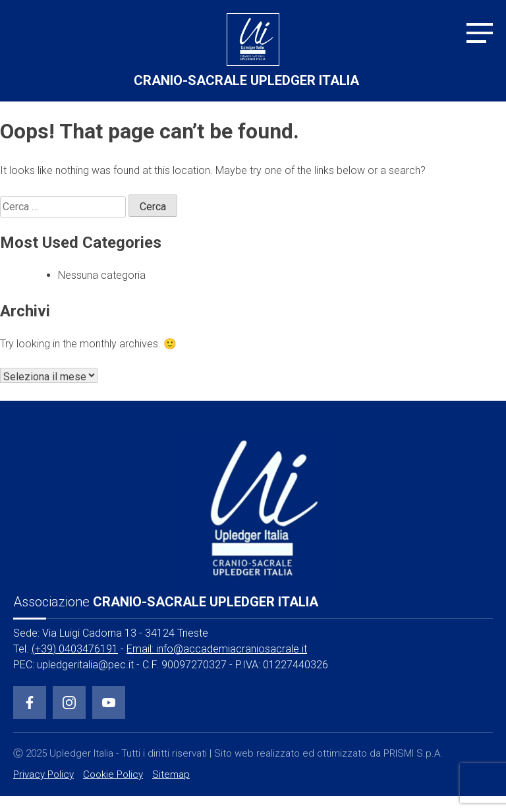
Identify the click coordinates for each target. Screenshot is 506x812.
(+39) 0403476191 (75, 649)
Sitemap (171, 774)
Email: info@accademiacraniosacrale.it (217, 649)
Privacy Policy (43, 774)
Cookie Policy (113, 774)
